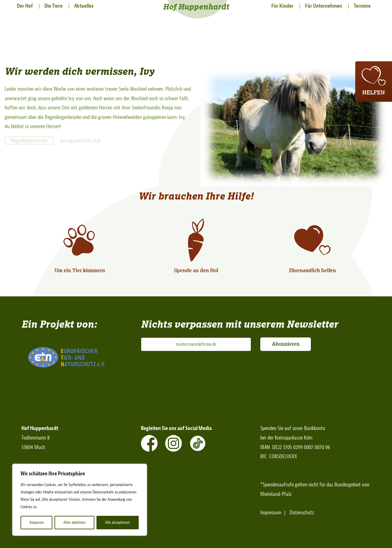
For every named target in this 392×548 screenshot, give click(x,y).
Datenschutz (302, 513)
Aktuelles (84, 6)
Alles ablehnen (74, 522)
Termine (362, 6)
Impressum (271, 513)
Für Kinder (282, 6)
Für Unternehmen (324, 6)
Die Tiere (53, 6)
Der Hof (25, 6)
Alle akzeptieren (118, 522)
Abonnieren (286, 344)
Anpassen (36, 522)
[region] (80, 500)
